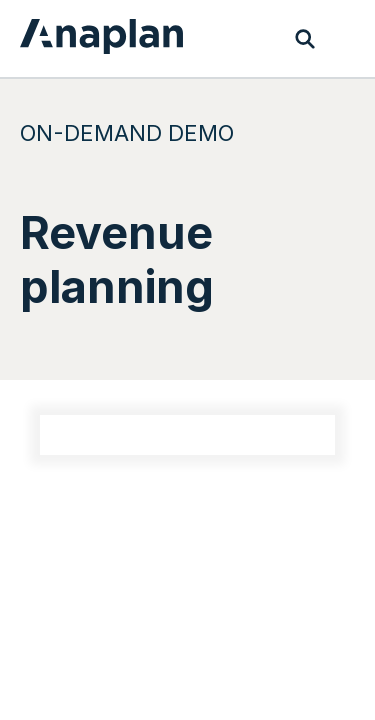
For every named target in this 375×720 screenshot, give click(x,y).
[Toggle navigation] (345, 39)
